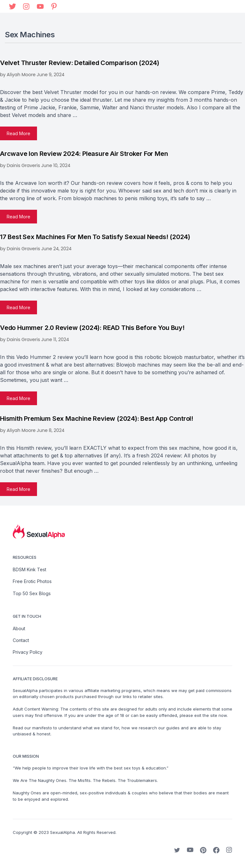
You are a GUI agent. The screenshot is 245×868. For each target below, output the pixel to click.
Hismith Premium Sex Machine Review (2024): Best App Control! (97, 419)
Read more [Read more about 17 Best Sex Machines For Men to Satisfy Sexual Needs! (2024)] (19, 307)
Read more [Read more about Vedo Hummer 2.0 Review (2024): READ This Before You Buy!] (19, 398)
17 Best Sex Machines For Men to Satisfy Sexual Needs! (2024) (95, 237)
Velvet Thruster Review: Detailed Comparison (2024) (80, 63)
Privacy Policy (28, 652)
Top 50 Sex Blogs (32, 593)
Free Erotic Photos (32, 581)
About (19, 628)
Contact (21, 640)
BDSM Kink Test (30, 569)
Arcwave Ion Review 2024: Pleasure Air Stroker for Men (84, 154)
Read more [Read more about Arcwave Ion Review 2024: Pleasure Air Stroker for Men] (19, 217)
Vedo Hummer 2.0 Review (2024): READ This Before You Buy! (92, 328)
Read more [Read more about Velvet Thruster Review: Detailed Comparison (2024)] (19, 133)
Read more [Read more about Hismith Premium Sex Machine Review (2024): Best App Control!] (19, 489)
